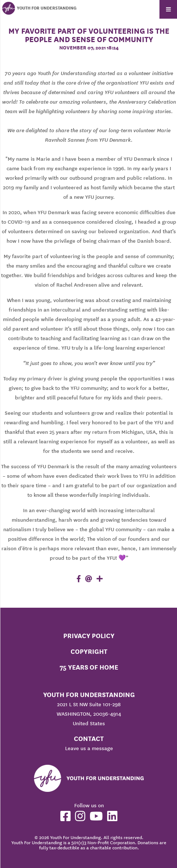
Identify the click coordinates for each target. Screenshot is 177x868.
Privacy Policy (89, 636)
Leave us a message (89, 748)
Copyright (89, 651)
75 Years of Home (89, 667)
